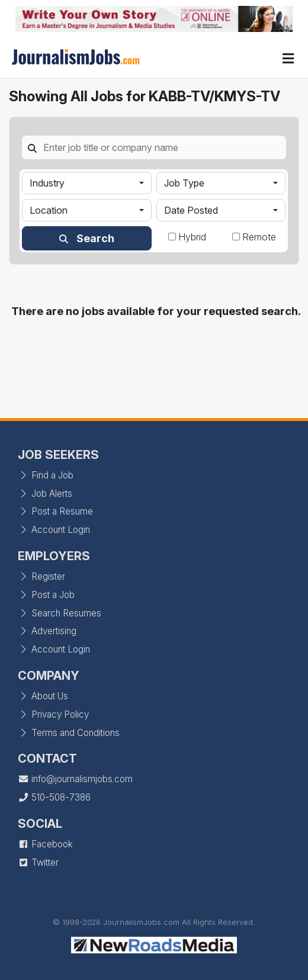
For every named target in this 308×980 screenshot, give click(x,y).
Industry (47, 183)
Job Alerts (45, 494)
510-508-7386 (54, 797)
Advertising (47, 631)
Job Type (184, 183)
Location (49, 210)
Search (87, 238)
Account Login (54, 530)
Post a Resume (55, 511)
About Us (43, 696)
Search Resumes (60, 613)
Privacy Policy (53, 714)
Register (41, 576)
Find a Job (46, 475)
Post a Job (46, 595)
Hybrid (192, 237)
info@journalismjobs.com (75, 779)
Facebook (45, 844)
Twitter (38, 862)
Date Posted (191, 210)
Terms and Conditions (69, 733)
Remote (259, 237)
